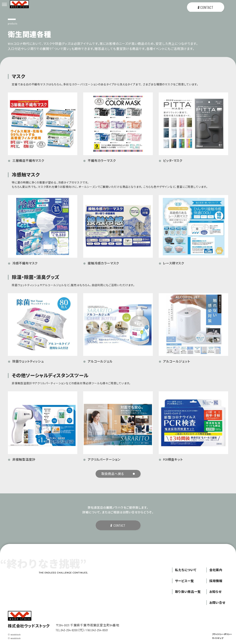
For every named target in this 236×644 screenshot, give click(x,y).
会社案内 (216, 570)
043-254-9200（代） (73, 630)
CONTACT (118, 525)
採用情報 (216, 581)
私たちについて (186, 570)
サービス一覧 (185, 581)
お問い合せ (217, 603)
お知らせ (215, 592)
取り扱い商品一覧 (188, 592)
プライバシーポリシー (222, 634)
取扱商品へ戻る (118, 474)
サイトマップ (218, 638)
